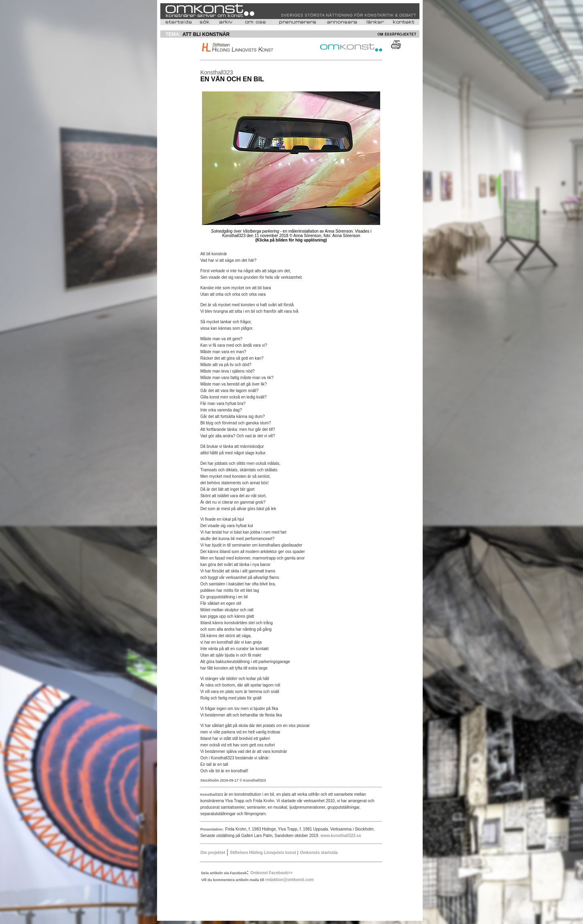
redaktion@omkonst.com (289, 880)
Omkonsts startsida (319, 853)
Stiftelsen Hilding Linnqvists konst (264, 853)
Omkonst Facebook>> (271, 873)
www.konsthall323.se (340, 836)
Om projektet (213, 853)
